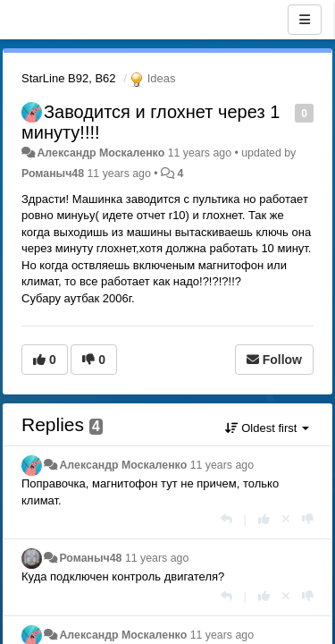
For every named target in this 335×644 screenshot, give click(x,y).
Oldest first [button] (267, 428)
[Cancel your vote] (286, 519)
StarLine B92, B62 (69, 78)
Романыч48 (53, 174)
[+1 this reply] (264, 519)
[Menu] (305, 20)
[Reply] (226, 519)
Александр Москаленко (100, 153)
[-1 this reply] (308, 519)
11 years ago (222, 465)
